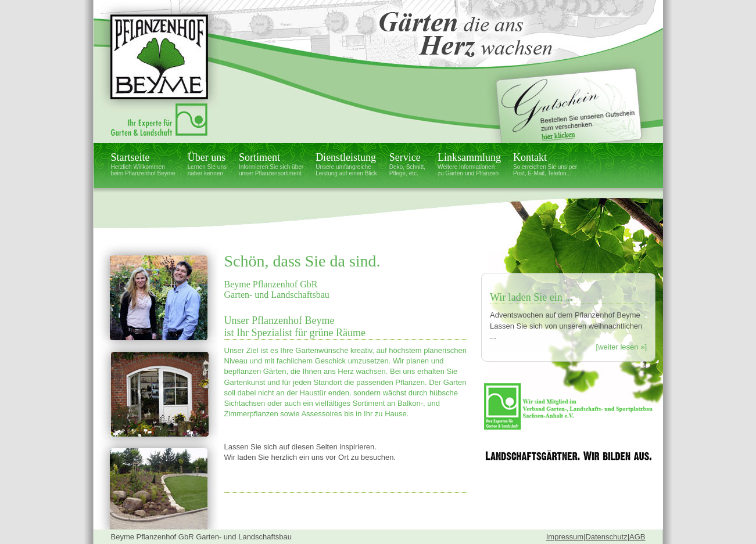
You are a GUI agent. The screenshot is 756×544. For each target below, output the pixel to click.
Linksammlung (469, 164)
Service (407, 164)
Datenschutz (606, 537)
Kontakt (545, 164)
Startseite (143, 164)
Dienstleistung (346, 164)
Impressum (565, 537)
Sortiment (271, 164)
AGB (637, 537)
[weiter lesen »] (621, 347)
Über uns (207, 164)
